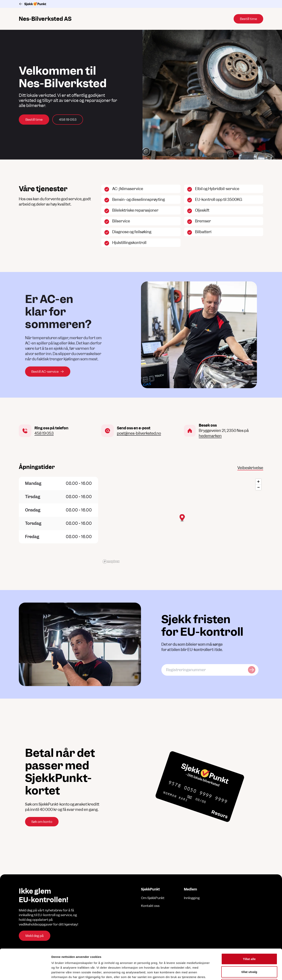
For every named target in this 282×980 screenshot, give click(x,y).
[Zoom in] (258, 482)
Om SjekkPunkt (153, 898)
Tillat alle (249, 929)
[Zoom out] (258, 487)
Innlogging (192, 898)
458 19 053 (68, 120)
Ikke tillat (249, 954)
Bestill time (34, 120)
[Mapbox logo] (111, 562)
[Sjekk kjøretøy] (252, 670)
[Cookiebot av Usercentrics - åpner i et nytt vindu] (25, 972)
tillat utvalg (249, 941)
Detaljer (209, 972)
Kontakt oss (150, 906)
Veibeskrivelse (250, 468)
